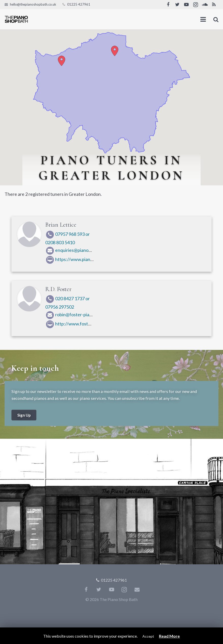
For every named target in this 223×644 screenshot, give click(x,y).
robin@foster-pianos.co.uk (77, 314)
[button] (115, 51)
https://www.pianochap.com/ (79, 259)
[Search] (216, 19)
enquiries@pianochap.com (76, 250)
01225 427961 (79, 4)
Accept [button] (148, 636)
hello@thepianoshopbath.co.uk (33, 4)
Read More (169, 636)
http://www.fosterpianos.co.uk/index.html (92, 324)
